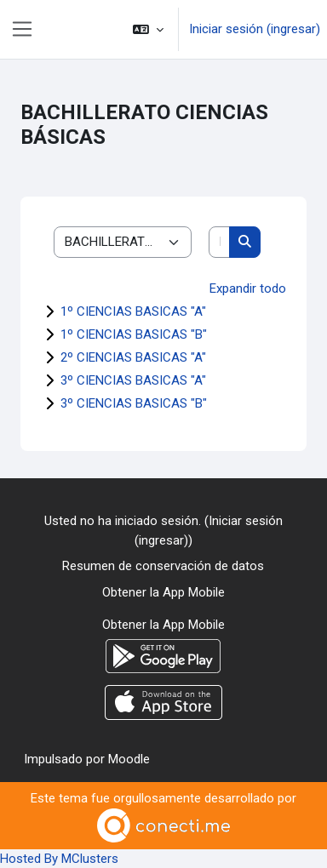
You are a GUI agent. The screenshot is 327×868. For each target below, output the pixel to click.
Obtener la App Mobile (163, 592)
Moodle (129, 759)
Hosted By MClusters (59, 859)
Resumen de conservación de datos (163, 566)
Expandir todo (248, 288)
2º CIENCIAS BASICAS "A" (133, 357)
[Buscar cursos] (220, 242)
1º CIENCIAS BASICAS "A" (133, 311)
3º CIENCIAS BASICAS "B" (134, 403)
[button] (148, 29)
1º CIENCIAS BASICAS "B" (134, 334)
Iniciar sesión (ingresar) (255, 29)
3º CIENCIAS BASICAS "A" (133, 380)
